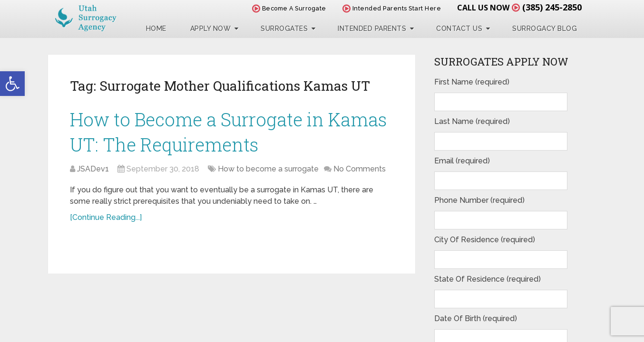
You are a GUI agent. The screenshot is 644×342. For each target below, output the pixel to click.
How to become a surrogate (268, 169)
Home (156, 28)
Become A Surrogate (289, 8)
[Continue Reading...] (106, 217)
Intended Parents (372, 28)
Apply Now (211, 28)
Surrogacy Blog (545, 28)
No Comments (360, 169)
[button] (12, 84)
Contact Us (459, 28)
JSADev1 (93, 169)
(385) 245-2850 (552, 7)
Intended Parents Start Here (392, 8)
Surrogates (284, 28)
